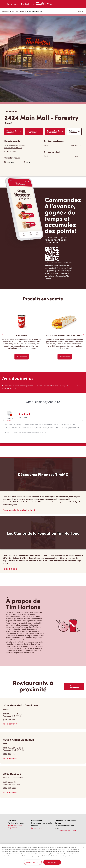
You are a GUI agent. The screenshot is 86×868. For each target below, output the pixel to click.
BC (17, 11)
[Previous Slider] (3, 335)
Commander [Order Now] (22, 357)
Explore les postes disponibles (15, 827)
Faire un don (11, 569)
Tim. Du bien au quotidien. (33, 4)
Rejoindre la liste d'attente (19, 510)
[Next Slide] (83, 335)
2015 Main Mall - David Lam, (15, 715)
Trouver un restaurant (74, 687)
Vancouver (23, 11)
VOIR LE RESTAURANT (10, 724)
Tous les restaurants (8, 11)
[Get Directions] (23, 146)
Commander (13, 4)
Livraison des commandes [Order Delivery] (34, 132)
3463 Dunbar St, (13, 783)
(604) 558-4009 (10, 788)
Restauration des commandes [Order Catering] (55, 132)
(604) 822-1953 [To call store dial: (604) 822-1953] (10, 151)
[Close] (84, 847)
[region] (43, 856)
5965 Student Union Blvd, (14, 749)
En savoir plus (37, 828)
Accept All (52, 862)
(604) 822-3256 (9, 720)
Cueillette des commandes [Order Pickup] (14, 132)
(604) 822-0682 (9, 754)
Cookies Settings (33, 862)
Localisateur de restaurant (65, 831)
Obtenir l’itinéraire (74, 132)
